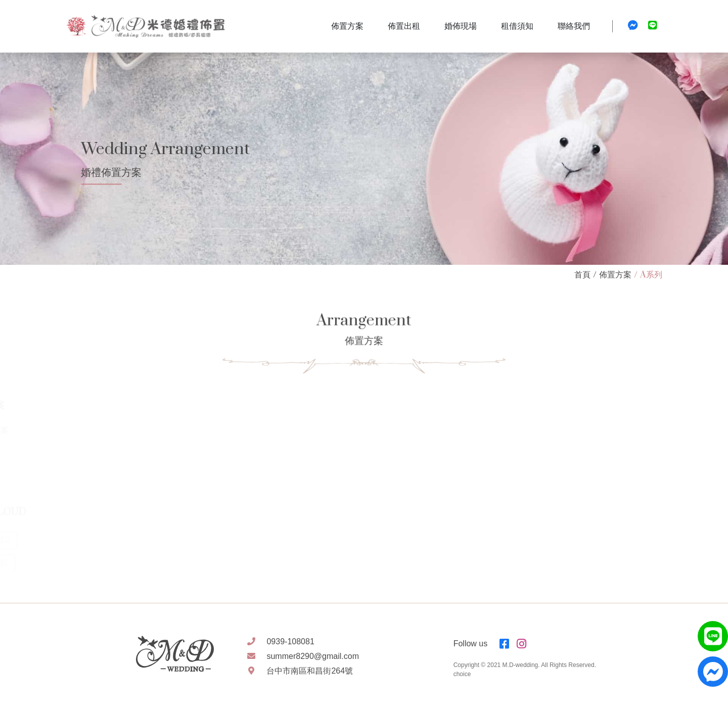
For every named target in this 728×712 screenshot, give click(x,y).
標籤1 (33, 563)
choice (462, 674)
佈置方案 (615, 275)
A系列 (651, 275)
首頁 (582, 275)
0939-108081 (290, 642)
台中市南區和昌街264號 (310, 671)
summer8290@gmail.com (313, 656)
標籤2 (34, 540)
